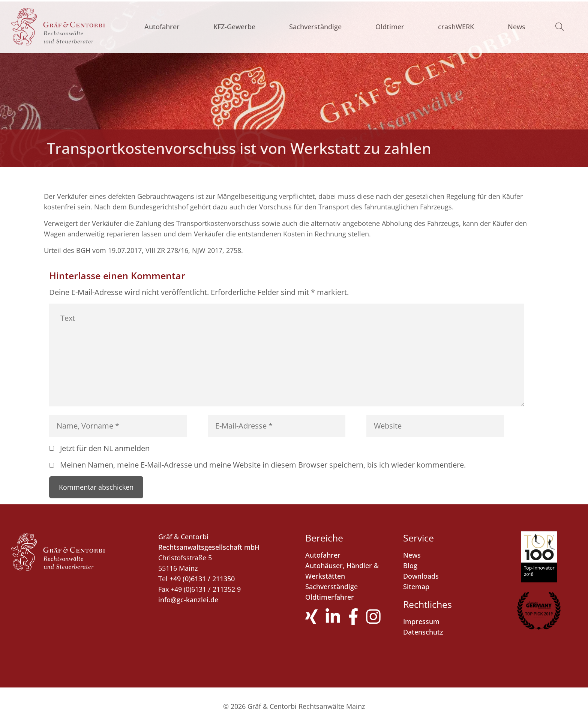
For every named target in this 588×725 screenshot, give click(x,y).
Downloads (421, 576)
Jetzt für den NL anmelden (105, 448)
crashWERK (456, 27)
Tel (163, 579)
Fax (163, 589)
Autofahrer (162, 27)
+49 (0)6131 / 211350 (202, 579)
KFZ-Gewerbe (234, 27)
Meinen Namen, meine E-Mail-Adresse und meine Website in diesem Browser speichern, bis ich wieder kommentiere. (263, 465)
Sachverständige (315, 27)
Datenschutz (423, 632)
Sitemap (416, 587)
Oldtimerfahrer (330, 597)
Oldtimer (390, 27)
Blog (410, 566)
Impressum (421, 621)
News (517, 27)
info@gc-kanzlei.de (188, 600)
